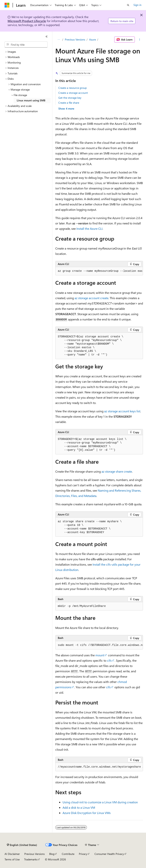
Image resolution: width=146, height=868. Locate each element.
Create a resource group (73, 88)
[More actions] (140, 40)
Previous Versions (75, 39)
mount (100, 655)
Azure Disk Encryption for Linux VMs (87, 813)
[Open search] (128, 5)
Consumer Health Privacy (109, 854)
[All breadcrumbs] (59, 40)
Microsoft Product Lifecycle (27, 21)
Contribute (68, 854)
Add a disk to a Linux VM (79, 807)
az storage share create (117, 471)
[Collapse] (47, 37)
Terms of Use (12, 859)
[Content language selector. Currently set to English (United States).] (22, 845)
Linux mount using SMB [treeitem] (31, 100)
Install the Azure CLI (89, 229)
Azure (92, 39)
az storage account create (91, 298)
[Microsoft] (7, 5)
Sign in (137, 5)
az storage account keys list (122, 411)
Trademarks (31, 859)
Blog (52, 854)
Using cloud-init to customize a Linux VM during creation (100, 802)
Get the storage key (70, 98)
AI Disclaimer (12, 854)
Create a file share (69, 103)
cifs (109, 660)
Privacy (83, 854)
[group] (99, 271)
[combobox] (26, 45)
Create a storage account (73, 93)
